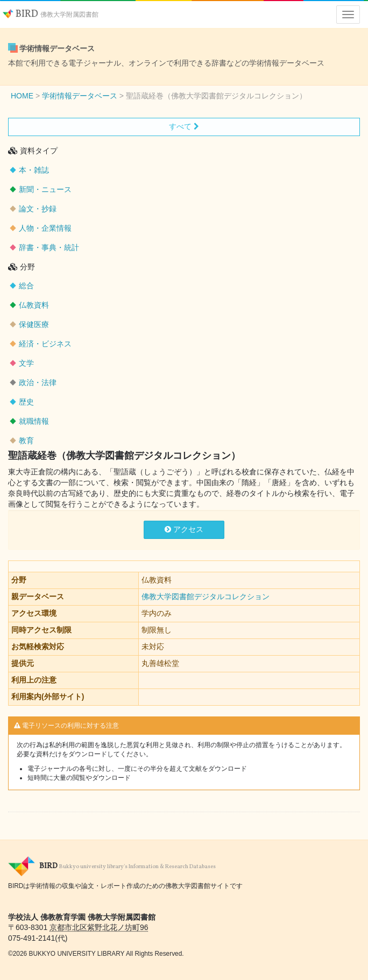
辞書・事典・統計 (49, 247)
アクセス (184, 529)
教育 (26, 441)
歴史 (26, 402)
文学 (26, 363)
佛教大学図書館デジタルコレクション (206, 596)
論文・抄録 (38, 209)
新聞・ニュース (45, 189)
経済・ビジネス (45, 344)
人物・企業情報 (45, 228)
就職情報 (34, 421)
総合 (26, 286)
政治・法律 (38, 382)
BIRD (51, 14)
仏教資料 (34, 305)
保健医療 (34, 324)
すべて (184, 126)
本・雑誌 (34, 170)
